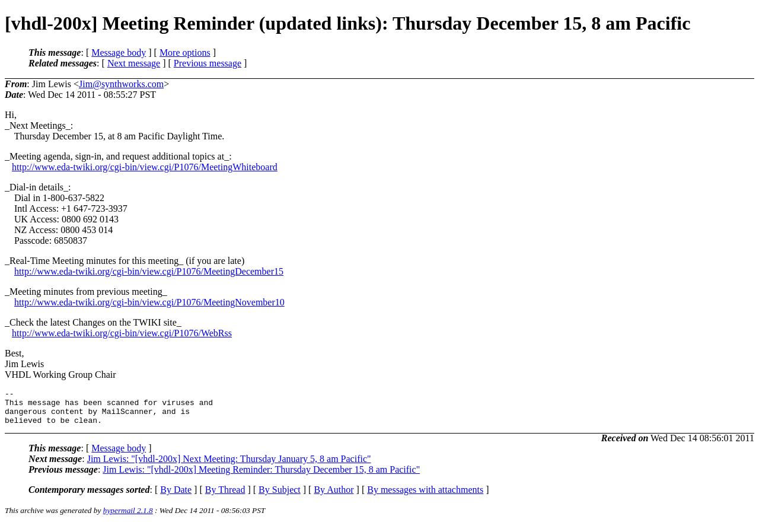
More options (185, 52)
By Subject (280, 497)
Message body (119, 52)
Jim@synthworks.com (121, 84)
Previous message (208, 63)
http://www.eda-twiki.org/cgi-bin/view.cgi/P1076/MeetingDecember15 (149, 271)
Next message (134, 63)
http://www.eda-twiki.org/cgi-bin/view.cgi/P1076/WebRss (122, 333)
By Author (334, 497)
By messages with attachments (425, 497)
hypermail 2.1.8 (128, 517)
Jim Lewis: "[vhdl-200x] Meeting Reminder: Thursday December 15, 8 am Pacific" (261, 477)
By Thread (225, 497)
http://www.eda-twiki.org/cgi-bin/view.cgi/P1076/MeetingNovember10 (149, 302)
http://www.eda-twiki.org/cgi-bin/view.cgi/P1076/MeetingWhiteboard (145, 167)
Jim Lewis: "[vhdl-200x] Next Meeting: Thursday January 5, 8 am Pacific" (229, 466)
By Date (176, 497)
